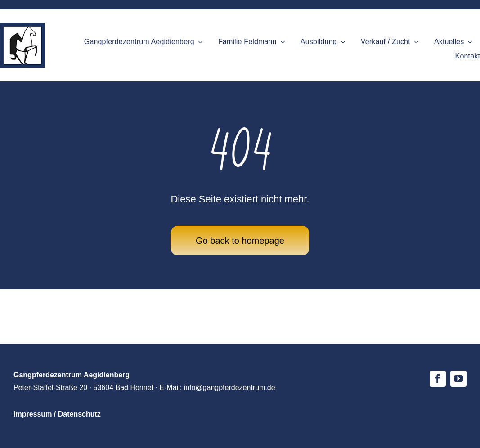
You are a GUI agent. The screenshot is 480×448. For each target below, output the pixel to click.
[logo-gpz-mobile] (22, 27)
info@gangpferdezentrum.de (230, 388)
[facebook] (438, 379)
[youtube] (458, 379)
